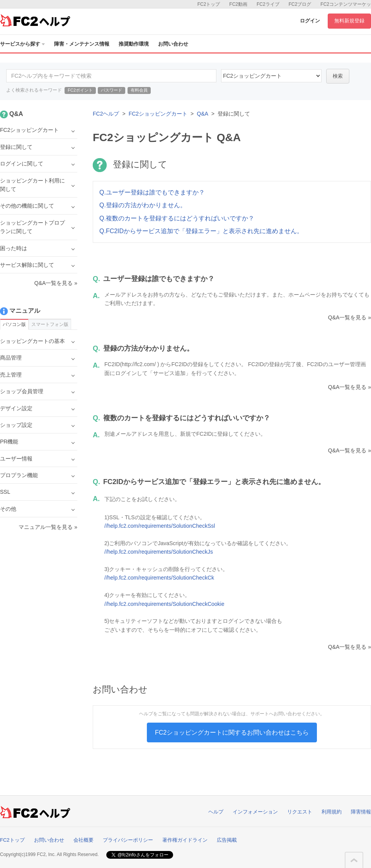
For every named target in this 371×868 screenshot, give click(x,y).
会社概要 (83, 840)
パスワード (111, 90)
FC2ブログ (300, 4)
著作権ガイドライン (185, 840)
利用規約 (332, 812)
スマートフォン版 (50, 324)
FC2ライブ (268, 4)
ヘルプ (216, 812)
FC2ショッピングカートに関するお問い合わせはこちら (232, 732)
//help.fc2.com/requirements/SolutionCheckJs (159, 552)
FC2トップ (209, 4)
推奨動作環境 (134, 44)
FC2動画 (238, 4)
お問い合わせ (173, 44)
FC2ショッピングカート (158, 114)
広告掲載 (227, 840)
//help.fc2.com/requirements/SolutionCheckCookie (164, 604)
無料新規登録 (349, 21)
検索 (338, 76)
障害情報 (361, 812)
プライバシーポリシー (128, 840)
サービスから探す (22, 44)
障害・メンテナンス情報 (82, 44)
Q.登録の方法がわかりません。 (143, 205)
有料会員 (139, 90)
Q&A (203, 114)
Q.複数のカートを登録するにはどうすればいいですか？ (177, 218)
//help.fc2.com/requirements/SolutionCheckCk (159, 578)
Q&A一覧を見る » (350, 317)
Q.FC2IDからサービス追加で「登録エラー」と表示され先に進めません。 (201, 231)
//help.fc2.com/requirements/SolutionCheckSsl (160, 526)
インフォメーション (255, 812)
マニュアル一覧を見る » (48, 527)
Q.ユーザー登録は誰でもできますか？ (152, 192)
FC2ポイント (80, 90)
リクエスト (300, 812)
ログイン (310, 21)
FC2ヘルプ (106, 114)
